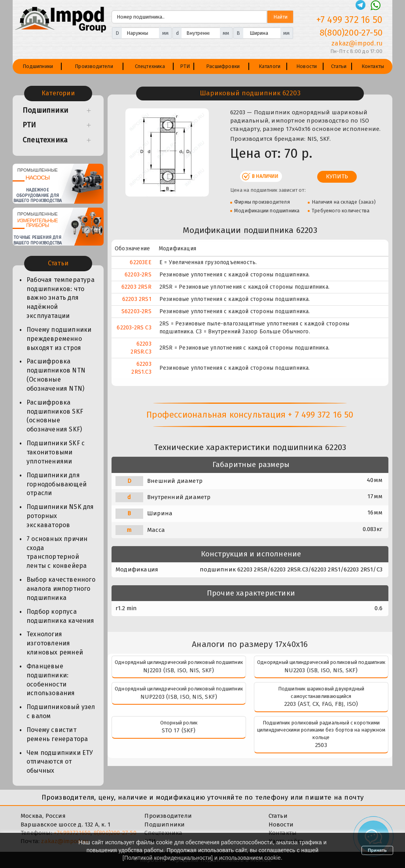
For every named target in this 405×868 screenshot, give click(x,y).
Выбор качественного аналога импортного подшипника (61, 589)
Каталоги (270, 66)
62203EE (140, 262)
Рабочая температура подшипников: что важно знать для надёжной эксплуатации (61, 298)
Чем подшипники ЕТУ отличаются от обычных (60, 762)
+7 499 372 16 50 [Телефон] (349, 20)
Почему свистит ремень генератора (57, 734)
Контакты (373, 66)
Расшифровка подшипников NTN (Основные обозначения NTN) (56, 375)
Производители (94, 66)
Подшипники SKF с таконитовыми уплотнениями (56, 452)
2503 (321, 745)
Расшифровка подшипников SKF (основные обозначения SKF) (55, 416)
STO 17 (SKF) (179, 730)
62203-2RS (138, 275)
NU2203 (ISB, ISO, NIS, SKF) (321, 670)
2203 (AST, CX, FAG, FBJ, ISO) (321, 704)
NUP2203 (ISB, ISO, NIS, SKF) (179, 697)
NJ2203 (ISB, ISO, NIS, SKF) (179, 670)
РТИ (185, 66)
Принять (377, 850)
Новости (307, 66)
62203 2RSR (136, 287)
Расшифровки (223, 66)
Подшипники (38, 66)
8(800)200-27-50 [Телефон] (351, 33)
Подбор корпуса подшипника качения (61, 616)
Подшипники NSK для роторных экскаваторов (60, 516)
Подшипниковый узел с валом (61, 711)
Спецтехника (150, 66)
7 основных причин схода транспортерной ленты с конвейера (57, 552)
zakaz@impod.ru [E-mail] (357, 43)
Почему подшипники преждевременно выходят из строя (59, 339)
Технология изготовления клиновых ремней (55, 643)
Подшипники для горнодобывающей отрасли (57, 484)
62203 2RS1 (137, 299)
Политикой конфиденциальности (168, 858)
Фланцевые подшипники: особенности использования (51, 680)
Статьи (339, 66)
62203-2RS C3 (134, 328)
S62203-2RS (136, 311)
